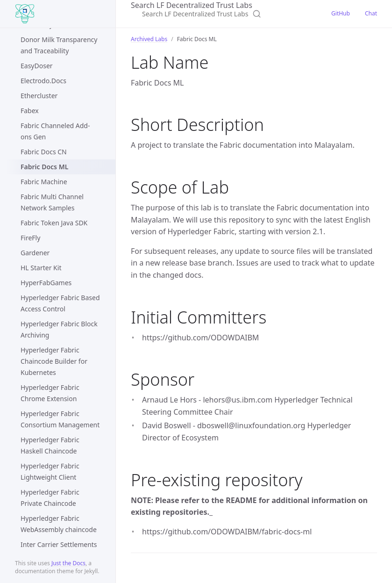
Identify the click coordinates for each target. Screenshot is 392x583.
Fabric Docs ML (44, 167)
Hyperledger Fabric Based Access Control (60, 303)
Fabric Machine (44, 182)
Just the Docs (68, 563)
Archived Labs (149, 39)
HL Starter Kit (41, 268)
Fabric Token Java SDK (54, 223)
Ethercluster (39, 96)
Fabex (30, 111)
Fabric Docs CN (44, 152)
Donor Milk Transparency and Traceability (59, 45)
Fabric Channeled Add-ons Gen (55, 131)
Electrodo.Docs (43, 81)
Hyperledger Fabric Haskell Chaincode (50, 445)
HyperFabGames (46, 283)
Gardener (35, 253)
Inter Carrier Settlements (59, 544)
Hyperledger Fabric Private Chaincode (50, 498)
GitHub (341, 13)
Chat (371, 13)
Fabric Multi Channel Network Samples (52, 202)
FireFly (30, 238)
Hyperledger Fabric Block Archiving (59, 329)
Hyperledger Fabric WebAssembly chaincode (59, 524)
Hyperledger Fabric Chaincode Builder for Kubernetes (54, 361)
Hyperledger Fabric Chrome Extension (50, 393)
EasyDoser (37, 66)
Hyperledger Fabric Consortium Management (60, 419)
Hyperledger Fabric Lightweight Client (50, 471)
